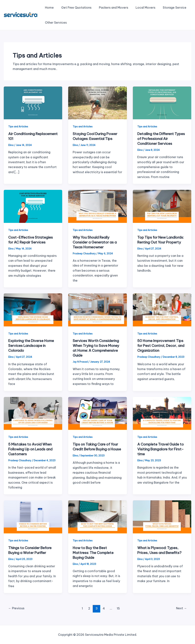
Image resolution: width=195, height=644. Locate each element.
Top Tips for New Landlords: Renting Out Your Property (158, 242)
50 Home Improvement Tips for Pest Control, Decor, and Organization (159, 346)
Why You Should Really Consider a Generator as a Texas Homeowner (96, 242)
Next (181, 609)
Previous (17, 609)
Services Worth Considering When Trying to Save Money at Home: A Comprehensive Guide (97, 348)
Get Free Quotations (74, 8)
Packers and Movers (110, 8)
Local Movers (140, 8)
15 (119, 609)
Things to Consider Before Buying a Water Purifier (31, 550)
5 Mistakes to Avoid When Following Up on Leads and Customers (32, 449)
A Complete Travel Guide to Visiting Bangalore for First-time (160, 449)
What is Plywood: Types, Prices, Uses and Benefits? (161, 550)
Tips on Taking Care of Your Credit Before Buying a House (97, 449)
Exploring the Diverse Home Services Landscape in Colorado (32, 346)
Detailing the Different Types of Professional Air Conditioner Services (159, 139)
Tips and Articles (19, 126)
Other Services (55, 23)
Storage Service (168, 8)
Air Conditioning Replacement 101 (24, 136)
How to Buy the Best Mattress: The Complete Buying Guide (95, 553)
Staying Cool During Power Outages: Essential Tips (96, 136)
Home (49, 8)
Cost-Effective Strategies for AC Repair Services (32, 240)
